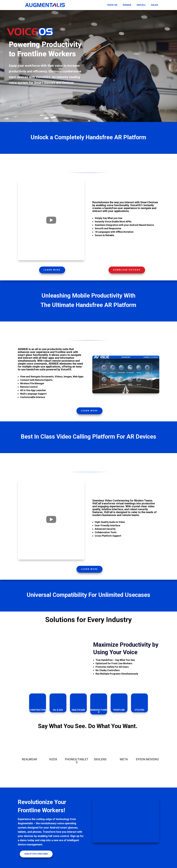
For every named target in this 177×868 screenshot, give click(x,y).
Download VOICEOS (127, 270)
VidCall (141, 5)
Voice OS (112, 5)
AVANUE (127, 5)
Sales (155, 5)
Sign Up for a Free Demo (36, 854)
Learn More (52, 270)
